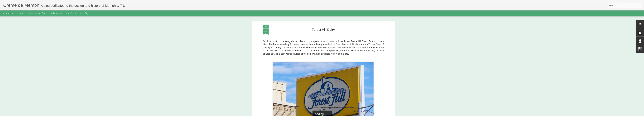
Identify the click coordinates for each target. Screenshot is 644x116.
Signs (88, 13)
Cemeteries (77, 13)
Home (20, 13)
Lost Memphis (33, 13)
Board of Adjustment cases (55, 13)
